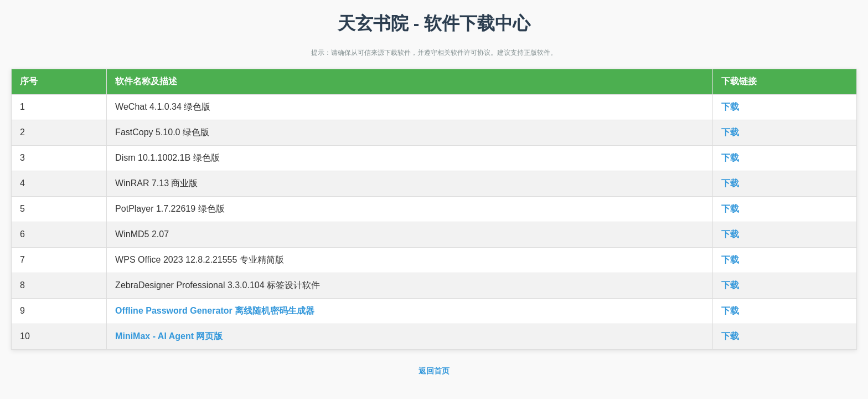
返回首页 (434, 371)
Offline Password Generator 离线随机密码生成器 (215, 311)
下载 (730, 107)
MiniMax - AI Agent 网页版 (169, 336)
